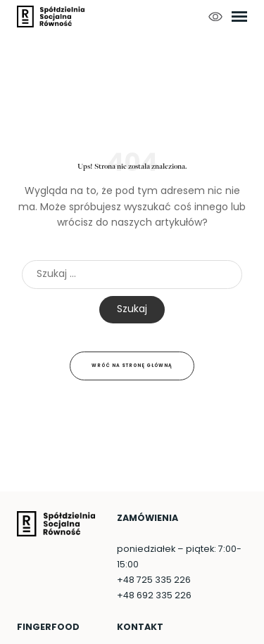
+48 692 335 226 (154, 596)
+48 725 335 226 (154, 581)
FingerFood (48, 628)
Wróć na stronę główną (132, 366)
